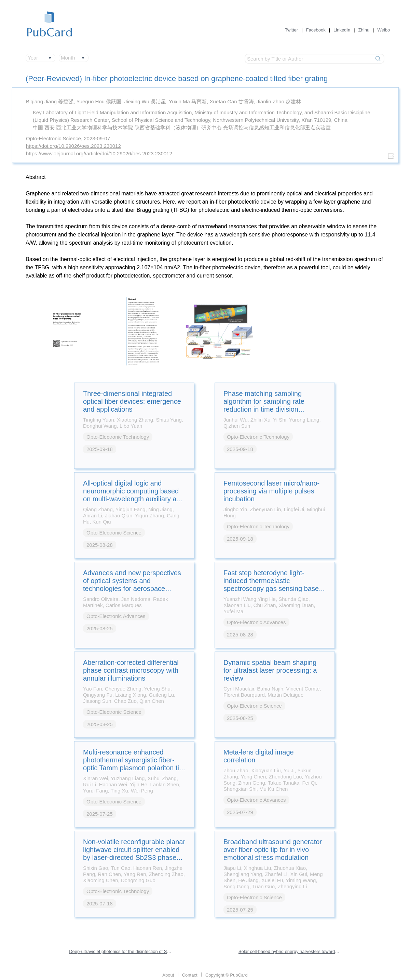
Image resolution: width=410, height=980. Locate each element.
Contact (190, 975)
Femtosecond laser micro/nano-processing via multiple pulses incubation (271, 491)
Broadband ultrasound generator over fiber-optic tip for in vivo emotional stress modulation (273, 850)
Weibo (384, 30)
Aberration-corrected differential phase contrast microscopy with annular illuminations (131, 670)
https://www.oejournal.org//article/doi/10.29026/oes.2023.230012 (99, 153)
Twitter (291, 30)
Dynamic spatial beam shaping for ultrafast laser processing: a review (270, 670)
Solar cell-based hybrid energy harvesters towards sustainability (290, 951)
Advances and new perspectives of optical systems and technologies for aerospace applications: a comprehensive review (132, 589)
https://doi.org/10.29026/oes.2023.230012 (73, 146)
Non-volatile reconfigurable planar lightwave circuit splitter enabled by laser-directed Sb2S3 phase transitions (134, 854)
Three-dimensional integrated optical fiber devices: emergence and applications (132, 401)
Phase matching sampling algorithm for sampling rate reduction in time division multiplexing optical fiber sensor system (271, 409)
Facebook (316, 30)
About (168, 975)
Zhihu (364, 30)
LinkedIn (342, 30)
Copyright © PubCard (227, 975)
